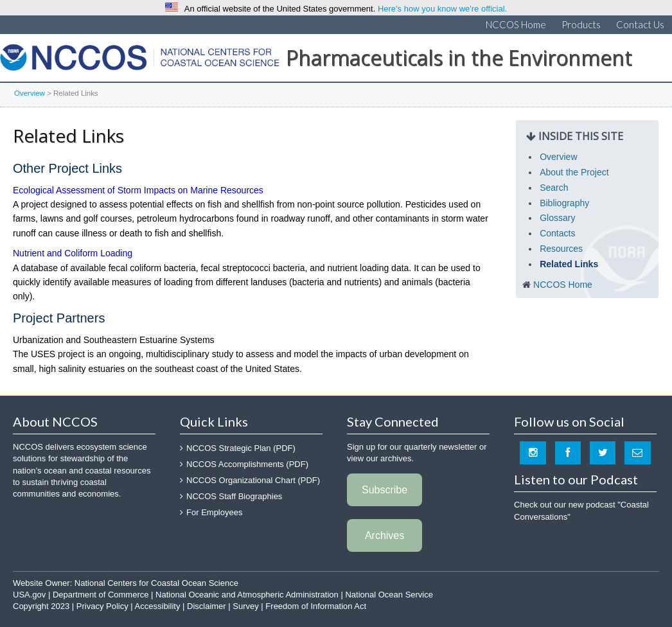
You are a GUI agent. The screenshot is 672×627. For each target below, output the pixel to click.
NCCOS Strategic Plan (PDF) (241, 448)
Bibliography (564, 203)
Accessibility (158, 606)
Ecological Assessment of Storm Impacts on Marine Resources (138, 190)
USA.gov (29, 595)
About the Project (574, 172)
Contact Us (640, 24)
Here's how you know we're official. (442, 9)
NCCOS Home (516, 24)
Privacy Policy (102, 606)
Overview (30, 93)
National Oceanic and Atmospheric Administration (247, 595)
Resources (561, 249)
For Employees (214, 512)
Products (581, 24)
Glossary (557, 218)
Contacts (557, 233)
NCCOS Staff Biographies (234, 496)
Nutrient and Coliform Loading (73, 253)
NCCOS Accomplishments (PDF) (247, 464)
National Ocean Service (389, 595)
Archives (385, 535)
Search (554, 188)
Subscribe (385, 490)
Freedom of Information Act (316, 606)
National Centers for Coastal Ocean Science (140, 61)
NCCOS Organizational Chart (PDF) (253, 480)
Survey (245, 606)
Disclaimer (207, 606)
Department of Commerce (101, 595)
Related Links (569, 264)
